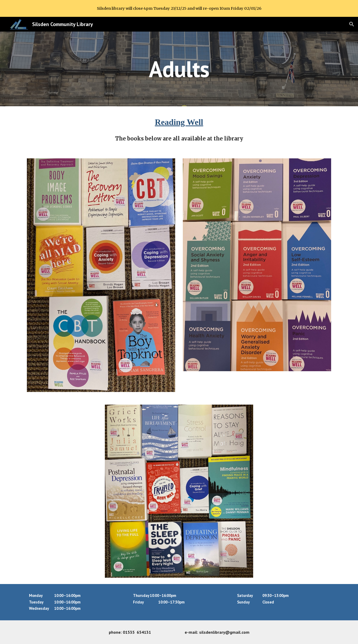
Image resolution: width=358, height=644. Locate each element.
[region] (179, 8)
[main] (179, 69)
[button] (352, 24)
